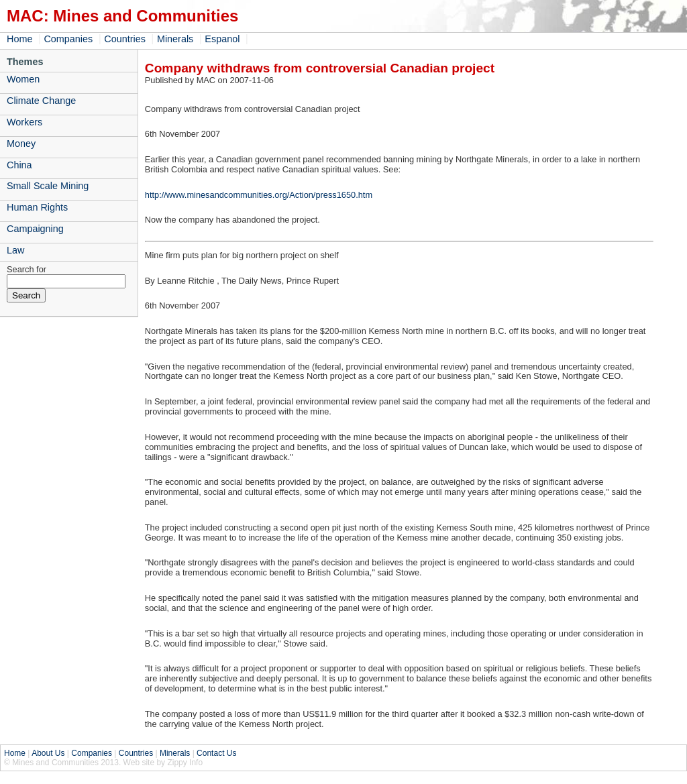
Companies (68, 39)
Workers (24, 122)
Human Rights (37, 207)
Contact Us (216, 753)
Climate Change (41, 101)
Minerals (175, 39)
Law (15, 250)
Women (23, 79)
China (19, 165)
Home (19, 39)
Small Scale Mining (48, 186)
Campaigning (35, 229)
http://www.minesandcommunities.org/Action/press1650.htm (259, 195)
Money (21, 144)
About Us (48, 753)
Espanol (222, 39)
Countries (125, 39)
